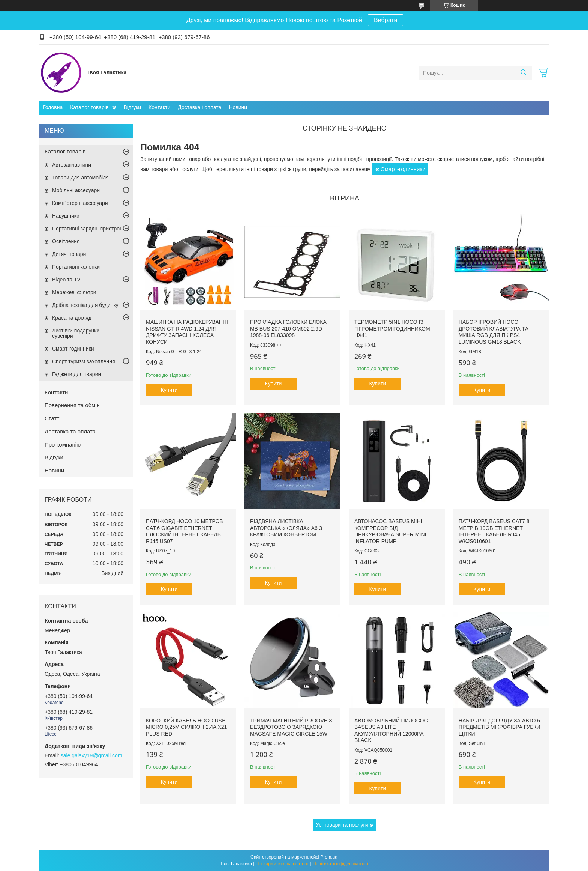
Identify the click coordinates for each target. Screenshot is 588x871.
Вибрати (385, 20)
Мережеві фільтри (74, 292)
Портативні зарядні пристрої (87, 229)
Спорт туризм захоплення (84, 361)
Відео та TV (66, 280)
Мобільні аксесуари (76, 190)
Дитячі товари (69, 254)
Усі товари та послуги (342, 825)
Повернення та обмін (72, 405)
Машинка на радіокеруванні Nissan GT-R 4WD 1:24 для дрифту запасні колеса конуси (187, 332)
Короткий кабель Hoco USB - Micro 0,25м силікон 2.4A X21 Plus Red (187, 727)
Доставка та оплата (70, 431)
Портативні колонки (76, 267)
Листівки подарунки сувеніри (76, 333)
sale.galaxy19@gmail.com (91, 755)
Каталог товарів (89, 107)
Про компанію (63, 445)
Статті (53, 418)
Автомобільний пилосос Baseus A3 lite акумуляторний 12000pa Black (391, 730)
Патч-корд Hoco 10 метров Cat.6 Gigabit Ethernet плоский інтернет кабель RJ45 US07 (184, 531)
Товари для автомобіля (80, 178)
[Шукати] (523, 73)
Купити (169, 390)
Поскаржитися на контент (282, 864)
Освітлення (66, 241)
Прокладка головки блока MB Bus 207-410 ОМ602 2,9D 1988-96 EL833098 (288, 329)
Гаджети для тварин (76, 374)
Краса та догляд (72, 318)
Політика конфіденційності (340, 864)
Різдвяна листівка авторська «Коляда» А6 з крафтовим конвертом (286, 528)
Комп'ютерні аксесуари (80, 203)
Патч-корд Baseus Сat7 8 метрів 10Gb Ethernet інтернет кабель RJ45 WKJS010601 (494, 531)
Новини (238, 107)
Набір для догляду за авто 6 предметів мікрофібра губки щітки (499, 727)
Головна (53, 107)
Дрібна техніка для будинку (85, 305)
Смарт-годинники (403, 169)
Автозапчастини (72, 165)
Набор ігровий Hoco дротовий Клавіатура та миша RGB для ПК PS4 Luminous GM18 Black (493, 332)
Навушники (66, 216)
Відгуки (132, 107)
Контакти (159, 107)
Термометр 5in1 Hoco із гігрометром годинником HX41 (392, 329)
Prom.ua (329, 857)
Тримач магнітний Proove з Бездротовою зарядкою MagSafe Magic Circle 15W (291, 727)
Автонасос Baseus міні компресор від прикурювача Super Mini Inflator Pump (390, 531)
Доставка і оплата (199, 107)
